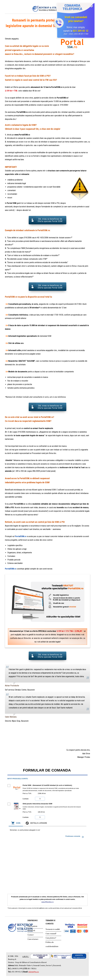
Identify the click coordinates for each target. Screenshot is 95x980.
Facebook (31, 930)
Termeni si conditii (53, 928)
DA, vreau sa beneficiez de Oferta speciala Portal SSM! (50, 220)
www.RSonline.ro (47, 901)
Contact (30, 934)
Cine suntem (32, 925)
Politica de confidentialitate (52, 944)
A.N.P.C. (26, 956)
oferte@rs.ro (34, 971)
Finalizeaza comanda (75, 836)
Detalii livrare (36, 822)
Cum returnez (33, 938)
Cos (16, 822)
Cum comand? (51, 933)
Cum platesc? (51, 937)
